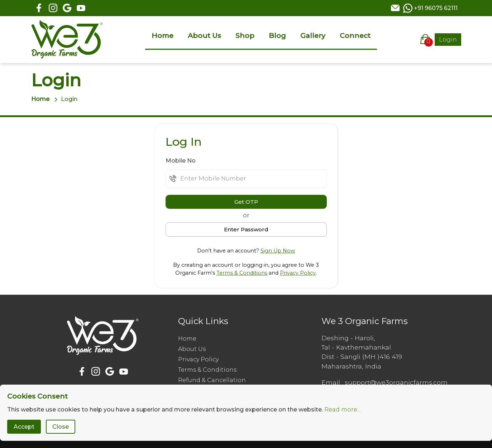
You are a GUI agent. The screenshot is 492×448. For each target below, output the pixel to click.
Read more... (342, 410)
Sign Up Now (278, 251)
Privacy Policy (298, 273)
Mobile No (181, 161)
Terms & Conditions (242, 273)
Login (448, 40)
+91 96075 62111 (436, 8)
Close (61, 427)
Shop (245, 35)
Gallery (313, 35)
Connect (355, 35)
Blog (277, 35)
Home (163, 35)
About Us (204, 35)
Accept (24, 427)
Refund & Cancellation (212, 380)
